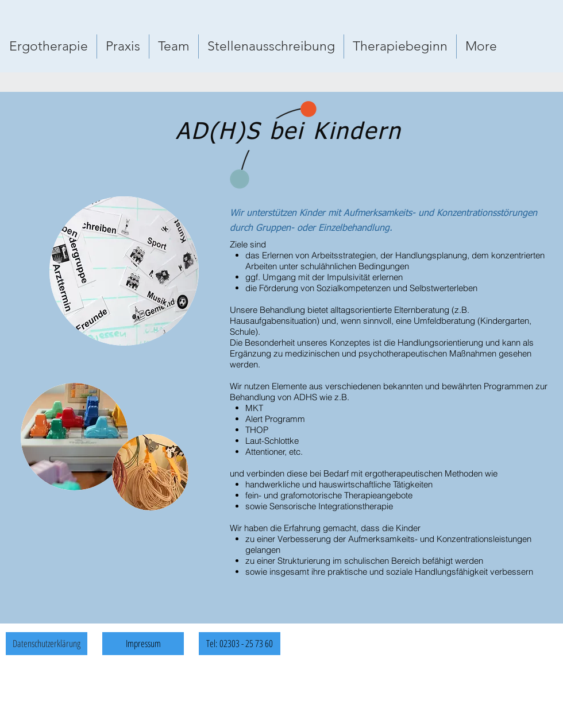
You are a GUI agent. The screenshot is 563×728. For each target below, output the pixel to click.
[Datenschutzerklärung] (47, 644)
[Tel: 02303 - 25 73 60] (240, 644)
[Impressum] (143, 644)
